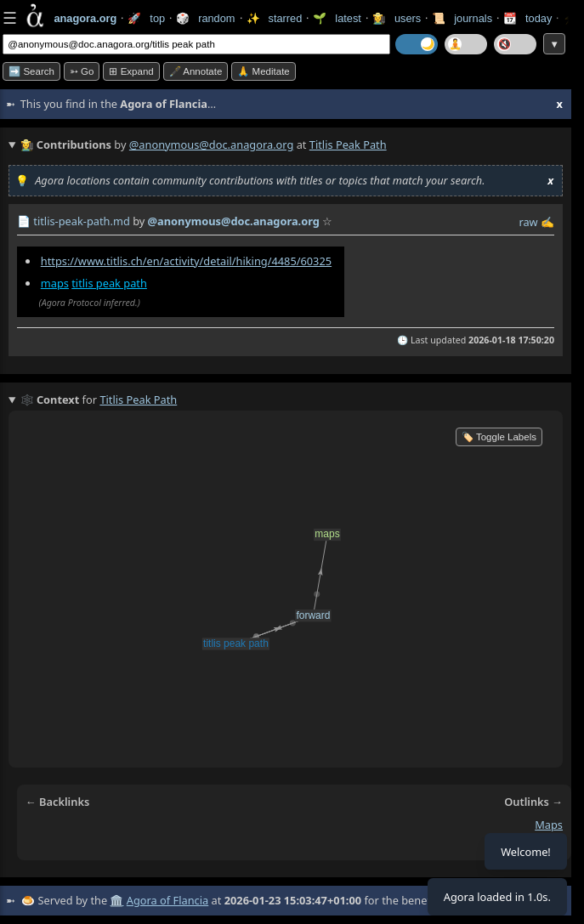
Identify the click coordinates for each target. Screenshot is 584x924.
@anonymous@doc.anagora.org (212, 145)
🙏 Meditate (263, 71)
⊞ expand (131, 71)
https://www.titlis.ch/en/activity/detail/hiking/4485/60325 (186, 261)
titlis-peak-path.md (81, 221)
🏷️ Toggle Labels (499, 437)
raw (528, 222)
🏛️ (116, 900)
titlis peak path (109, 283)
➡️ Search (31, 71)
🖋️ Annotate (196, 71)
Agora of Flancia (167, 900)
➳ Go (82, 71)
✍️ (547, 222)
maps (55, 283)
